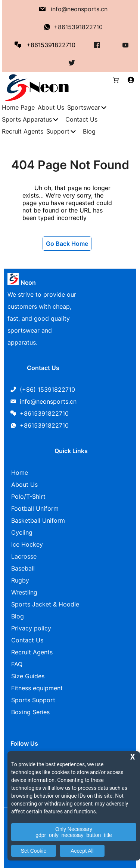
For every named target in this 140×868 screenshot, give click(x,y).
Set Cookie (34, 851)
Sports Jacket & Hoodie (45, 604)
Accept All (82, 851)
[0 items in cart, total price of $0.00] (113, 80)
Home (20, 473)
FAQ (17, 664)
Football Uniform (35, 508)
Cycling (22, 532)
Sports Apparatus (27, 119)
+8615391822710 (78, 27)
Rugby (20, 580)
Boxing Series (30, 712)
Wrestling (24, 592)
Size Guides (28, 676)
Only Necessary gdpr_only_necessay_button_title (74, 832)
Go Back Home (67, 244)
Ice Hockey (27, 544)
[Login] (131, 80)
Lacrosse (24, 556)
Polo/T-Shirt (28, 496)
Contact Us (27, 640)
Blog (18, 616)
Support (58, 131)
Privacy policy (31, 628)
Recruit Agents (32, 652)
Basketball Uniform (38, 520)
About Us (24, 485)
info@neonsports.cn (79, 9)
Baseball (23, 568)
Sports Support (33, 700)
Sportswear (84, 107)
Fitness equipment (37, 688)
